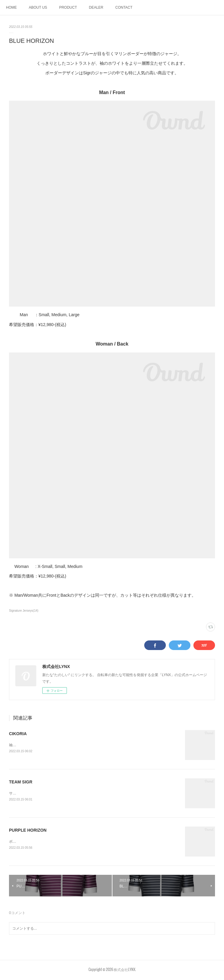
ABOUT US (38, 7)
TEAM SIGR (21, 782)
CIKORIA (18, 734)
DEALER (96, 7)
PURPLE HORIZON (28, 831)
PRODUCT (68, 7)
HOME (11, 7)
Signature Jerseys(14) (24, 611)
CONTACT (124, 7)
